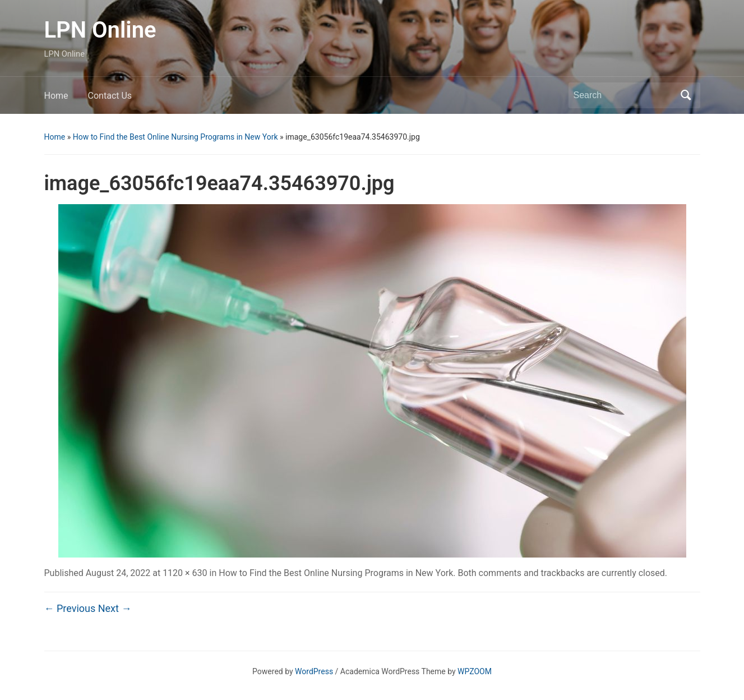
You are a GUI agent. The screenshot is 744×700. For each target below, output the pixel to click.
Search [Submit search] (686, 95)
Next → (115, 608)
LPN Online (100, 30)
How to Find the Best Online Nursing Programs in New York (175, 137)
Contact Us (110, 96)
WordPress (314, 671)
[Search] (624, 95)
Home (56, 96)
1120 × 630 (185, 573)
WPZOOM (475, 671)
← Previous (70, 608)
